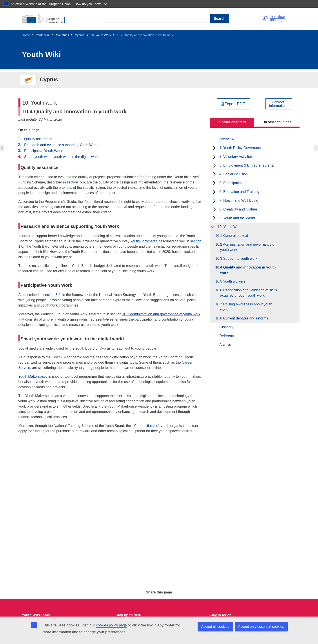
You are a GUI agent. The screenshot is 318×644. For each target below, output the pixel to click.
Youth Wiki (43, 35)
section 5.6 (76, 182)
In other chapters (232, 122)
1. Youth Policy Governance (241, 148)
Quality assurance (38, 139)
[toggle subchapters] (214, 148)
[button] (265, 18)
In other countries (278, 122)
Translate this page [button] (277, 18)
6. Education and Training (239, 192)
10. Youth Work (101, 35)
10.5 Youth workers (233, 281)
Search (220, 19)
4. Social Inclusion (234, 174)
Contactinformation (278, 104)
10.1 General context (234, 236)
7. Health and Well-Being (239, 200)
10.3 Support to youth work (239, 259)
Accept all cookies (215, 627)
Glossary (226, 327)
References (228, 336)
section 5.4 (52, 295)
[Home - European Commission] (46, 18)
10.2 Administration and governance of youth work (161, 314)
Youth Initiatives (146, 426)
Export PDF (235, 104)
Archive (225, 345)
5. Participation (231, 183)
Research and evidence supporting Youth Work (61, 145)
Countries (62, 35)
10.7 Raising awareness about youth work (246, 307)
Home (26, 35)
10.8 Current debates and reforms (244, 318)
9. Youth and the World (237, 218)
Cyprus (80, 35)
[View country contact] (279, 104)
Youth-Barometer (143, 241)
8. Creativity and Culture (238, 209)
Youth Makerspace (33, 376)
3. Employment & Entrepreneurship (247, 165)
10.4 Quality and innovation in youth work (248, 270)
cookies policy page (111, 625)
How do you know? (91, 4)
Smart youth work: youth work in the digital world (62, 157)
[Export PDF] (234, 104)
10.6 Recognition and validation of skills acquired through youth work (249, 293)
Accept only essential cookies (261, 627)
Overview (227, 139)
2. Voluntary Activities (236, 157)
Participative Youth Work (43, 151)
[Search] (156, 18)
